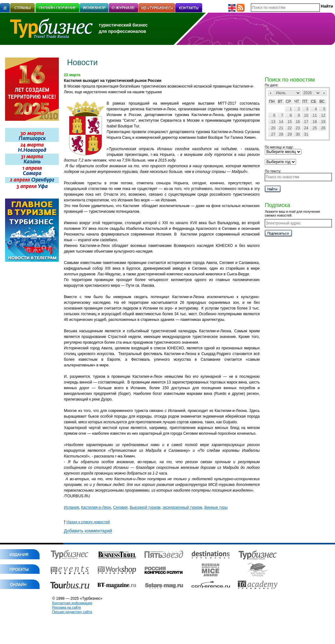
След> (324, 93)
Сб (314, 101)
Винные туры (216, 507)
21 (281, 128)
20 (273, 128)
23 (298, 128)
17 (306, 122)
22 (290, 128)
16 (298, 122)
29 (290, 134)
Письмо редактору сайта (72, 612)
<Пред (271, 93)
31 (306, 134)
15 (290, 122)
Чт (297, 101)
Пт (305, 101)
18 (315, 122)
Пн (272, 101)
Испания (71, 507)
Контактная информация (72, 603)
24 (306, 128)
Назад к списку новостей (87, 522)
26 (323, 128)
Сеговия (121, 507)
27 (273, 134)
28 (281, 134)
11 (315, 115)
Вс (322, 101)
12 (323, 115)
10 (306, 115)
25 (315, 128)
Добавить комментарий (88, 531)
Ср (288, 101)
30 (298, 134)
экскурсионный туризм (182, 507)
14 (281, 122)
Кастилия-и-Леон (96, 507)
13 (273, 122)
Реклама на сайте (67, 607)
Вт (280, 101)
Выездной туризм (145, 507)
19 (323, 122)
